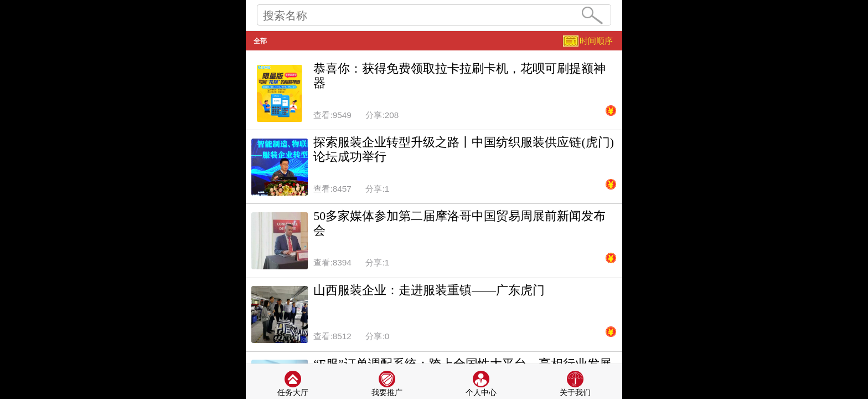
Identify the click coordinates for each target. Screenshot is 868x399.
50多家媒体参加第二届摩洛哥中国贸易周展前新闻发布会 (459, 223)
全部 (260, 41)
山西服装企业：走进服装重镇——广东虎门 (429, 290)
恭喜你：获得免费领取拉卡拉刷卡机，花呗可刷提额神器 (459, 76)
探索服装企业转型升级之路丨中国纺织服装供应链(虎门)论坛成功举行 (464, 150)
